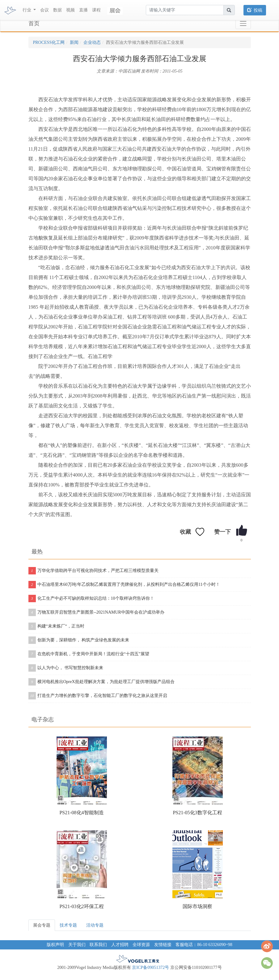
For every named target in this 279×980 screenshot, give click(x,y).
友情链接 (163, 945)
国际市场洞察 (197, 906)
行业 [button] (27, 10)
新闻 (74, 42)
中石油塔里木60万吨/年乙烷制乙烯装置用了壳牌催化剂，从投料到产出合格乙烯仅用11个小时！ (124, 585)
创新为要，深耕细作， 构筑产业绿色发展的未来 (79, 640)
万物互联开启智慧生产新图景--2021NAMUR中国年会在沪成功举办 (96, 612)
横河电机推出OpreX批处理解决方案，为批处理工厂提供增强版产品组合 (101, 682)
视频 (70, 10)
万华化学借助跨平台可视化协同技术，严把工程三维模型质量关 (93, 571)
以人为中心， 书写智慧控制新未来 (66, 668)
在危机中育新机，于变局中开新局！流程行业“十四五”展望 (89, 654)
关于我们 (77, 945)
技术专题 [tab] (68, 925)
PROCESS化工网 (49, 42)
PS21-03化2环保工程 (81, 906)
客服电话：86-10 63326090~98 (204, 945)
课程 (96, 10)
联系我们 (98, 945)
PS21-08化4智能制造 (81, 813)
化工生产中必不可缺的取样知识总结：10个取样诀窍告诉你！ (91, 598)
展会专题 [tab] (42, 925)
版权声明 (55, 945)
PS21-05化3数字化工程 (197, 813)
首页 (34, 23)
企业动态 (92, 42)
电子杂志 (43, 719)
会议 (44, 10)
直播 (83, 10)
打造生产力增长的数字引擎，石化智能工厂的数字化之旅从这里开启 (98, 696)
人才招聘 (120, 945)
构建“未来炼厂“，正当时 (56, 626)
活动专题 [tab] (95, 925)
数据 (57, 10)
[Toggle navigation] (243, 24)
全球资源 (141, 945)
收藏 (185, 532)
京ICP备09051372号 (150, 967)
